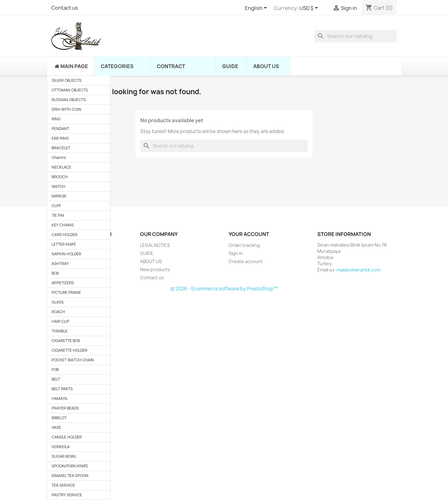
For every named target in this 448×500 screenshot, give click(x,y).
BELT (56, 379)
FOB (55, 370)
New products (155, 269)
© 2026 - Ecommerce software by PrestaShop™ (224, 289)
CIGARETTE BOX (66, 341)
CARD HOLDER (65, 235)
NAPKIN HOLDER (66, 254)
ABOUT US (151, 261)
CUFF (56, 206)
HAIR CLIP (61, 321)
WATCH (58, 186)
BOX (55, 273)
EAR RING (60, 138)
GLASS (58, 302)
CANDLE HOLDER (67, 437)
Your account (249, 234)
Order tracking (244, 245)
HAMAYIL (60, 398)
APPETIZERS (63, 283)
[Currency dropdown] (310, 8)
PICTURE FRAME (66, 292)
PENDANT (60, 129)
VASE (56, 427)
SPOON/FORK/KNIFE (70, 466)
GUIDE (147, 253)
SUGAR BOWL (64, 456)
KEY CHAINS (63, 225)
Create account (246, 261)
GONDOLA (61, 447)
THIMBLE (60, 331)
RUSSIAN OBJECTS (69, 100)
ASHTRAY (60, 264)
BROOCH (60, 177)
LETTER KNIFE (64, 244)
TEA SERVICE (63, 485)
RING (56, 119)
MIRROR (59, 196)
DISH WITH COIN (66, 109)
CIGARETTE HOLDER (70, 350)
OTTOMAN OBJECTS (70, 90)
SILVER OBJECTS (67, 80)
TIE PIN (58, 215)
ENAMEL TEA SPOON (70, 476)
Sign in (236, 253)
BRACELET (61, 148)
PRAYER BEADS (65, 408)
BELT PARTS (62, 389)
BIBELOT (59, 418)
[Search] (356, 36)
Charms (59, 157)
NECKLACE (61, 167)
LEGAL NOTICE (155, 245)
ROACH (58, 312)
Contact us (65, 8)
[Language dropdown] (257, 8)
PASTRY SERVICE (67, 495)
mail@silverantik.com (359, 270)
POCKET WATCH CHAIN (73, 360)
